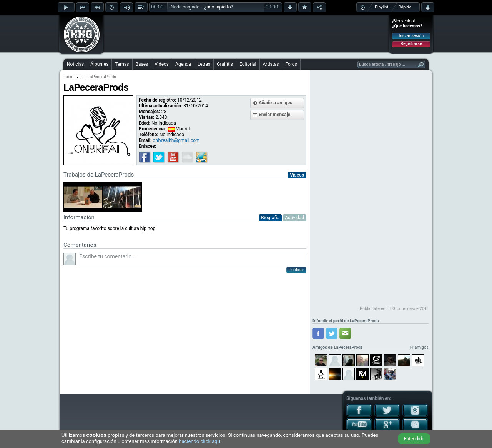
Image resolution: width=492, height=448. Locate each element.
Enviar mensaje (274, 115)
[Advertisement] (246, 33)
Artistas (271, 64)
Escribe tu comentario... (192, 259)
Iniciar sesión (411, 36)
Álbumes (99, 64)
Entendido (414, 439)
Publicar (296, 270)
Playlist (381, 7)
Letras (204, 64)
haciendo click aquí (200, 441)
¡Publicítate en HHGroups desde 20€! (393, 309)
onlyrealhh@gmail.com (176, 140)
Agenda (183, 64)
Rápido (405, 7)
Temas (122, 64)
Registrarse (411, 44)
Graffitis (225, 64)
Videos (162, 64)
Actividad (294, 218)
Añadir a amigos (276, 103)
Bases (142, 64)
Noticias (75, 64)
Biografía (270, 218)
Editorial (248, 64)
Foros (291, 64)
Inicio (68, 77)
